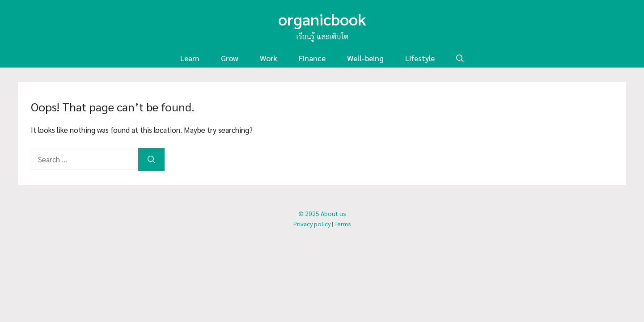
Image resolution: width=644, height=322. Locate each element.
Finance (312, 58)
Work (269, 58)
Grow (230, 58)
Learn (190, 58)
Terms (343, 224)
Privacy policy (312, 224)
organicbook (322, 19)
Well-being (365, 58)
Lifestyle (420, 58)
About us (333, 213)
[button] (460, 58)
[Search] (151, 159)
